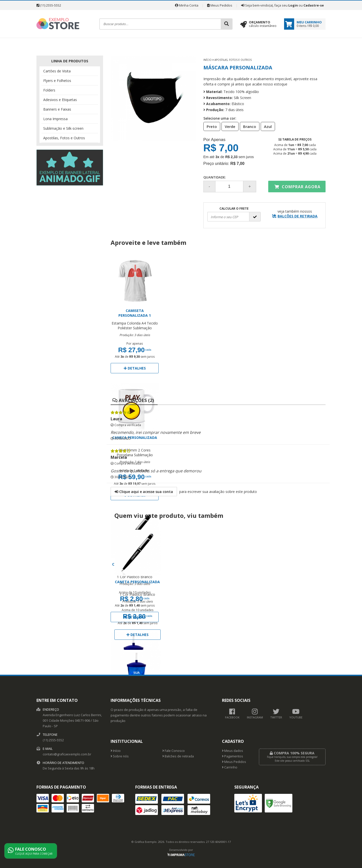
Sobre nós (120, 756)
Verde (229, 126)
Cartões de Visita (57, 71)
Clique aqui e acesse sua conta (144, 492)
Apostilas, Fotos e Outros (64, 138)
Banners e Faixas (57, 109)
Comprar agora (298, 187)
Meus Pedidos (220, 5)
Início (208, 60)
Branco (248, 126)
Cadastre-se (314, 5)
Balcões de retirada (178, 756)
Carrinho (230, 767)
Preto (210, 126)
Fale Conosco (174, 751)
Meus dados (233, 751)
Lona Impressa (55, 119)
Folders (49, 90)
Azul (266, 126)
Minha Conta (187, 5)
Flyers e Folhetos (57, 81)
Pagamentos (233, 756)
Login (293, 5)
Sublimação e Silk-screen (63, 128)
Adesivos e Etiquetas (60, 100)
